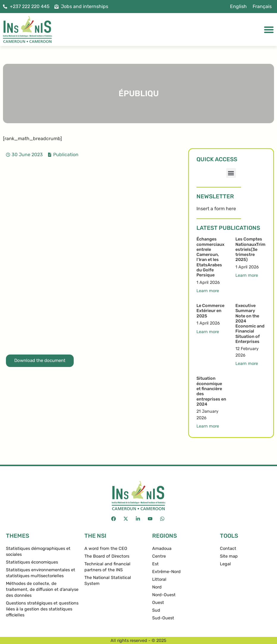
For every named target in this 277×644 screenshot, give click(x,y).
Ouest (158, 603)
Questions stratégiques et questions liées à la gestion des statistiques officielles (42, 609)
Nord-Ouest (164, 595)
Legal (225, 564)
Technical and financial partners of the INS (107, 567)
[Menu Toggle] (269, 30)
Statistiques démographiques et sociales (38, 552)
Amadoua (162, 549)
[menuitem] (238, 7)
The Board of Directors (107, 556)
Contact (228, 549)
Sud (156, 610)
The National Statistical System (108, 581)
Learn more (208, 291)
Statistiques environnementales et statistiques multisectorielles (41, 573)
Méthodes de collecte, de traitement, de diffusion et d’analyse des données (42, 590)
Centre (159, 556)
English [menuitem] (238, 6)
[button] (231, 173)
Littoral (159, 579)
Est (155, 564)
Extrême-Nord (166, 572)
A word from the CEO (106, 549)
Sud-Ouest (163, 618)
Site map (229, 556)
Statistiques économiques (32, 562)
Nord (157, 587)
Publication (66, 155)
